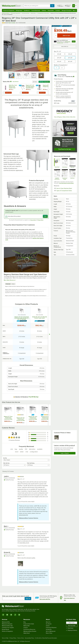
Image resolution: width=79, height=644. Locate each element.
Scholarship (49, 629)
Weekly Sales (27, 626)
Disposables (51, 10)
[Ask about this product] (26, 216)
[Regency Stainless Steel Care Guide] (65, 174)
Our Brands (49, 624)
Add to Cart (8, 93)
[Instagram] (3, 615)
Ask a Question (44, 82)
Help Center (72, 623)
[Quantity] (56, 35)
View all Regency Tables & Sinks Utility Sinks (65, 117)
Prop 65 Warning (33, 397)
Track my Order (72, 626)
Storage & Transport (67, 10)
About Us (48, 622)
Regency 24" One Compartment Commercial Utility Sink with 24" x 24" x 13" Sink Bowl (22, 318)
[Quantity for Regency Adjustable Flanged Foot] (38, 93)
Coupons (26, 628)
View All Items (16, 82)
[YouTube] (7, 615)
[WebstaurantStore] (21, 606)
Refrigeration (19, 10)
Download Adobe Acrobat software (66, 183)
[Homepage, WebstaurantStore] (11, 6)
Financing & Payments (51, 628)
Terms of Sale (5, 638)
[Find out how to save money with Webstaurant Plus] (20, 86)
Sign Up (28, 599)
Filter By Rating (31, 463)
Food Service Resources (29, 629)
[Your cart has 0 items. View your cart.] (75, 6)
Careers (48, 626)
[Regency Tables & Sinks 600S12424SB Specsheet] (57, 163)
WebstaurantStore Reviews (30, 631)
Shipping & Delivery (72, 630)
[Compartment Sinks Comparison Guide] (72, 174)
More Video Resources (9, 280)
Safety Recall (27, 633)
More (75, 10)
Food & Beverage (36, 10)
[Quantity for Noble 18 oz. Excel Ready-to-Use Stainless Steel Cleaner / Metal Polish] (4, 93)
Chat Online (70, 628)
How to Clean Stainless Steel (66, 188)
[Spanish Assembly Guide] (57, 174)
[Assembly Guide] (65, 163)
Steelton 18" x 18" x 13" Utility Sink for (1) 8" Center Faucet (40, 317)
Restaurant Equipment (9, 10)
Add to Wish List (65, 46)
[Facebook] (11, 615)
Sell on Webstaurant (51, 631)
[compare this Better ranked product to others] (73, 101)
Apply (74, 42)
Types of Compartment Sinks (66, 191)
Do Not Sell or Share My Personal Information (46, 638)
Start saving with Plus (45, 599)
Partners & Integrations (7, 631)
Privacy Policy (41, 220)
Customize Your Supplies (8, 628)
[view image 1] (56, 437)
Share (35, 82)
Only (55, 28)
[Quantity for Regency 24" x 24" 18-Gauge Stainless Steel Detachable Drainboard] (21, 93)
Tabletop (44, 10)
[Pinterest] (19, 615)
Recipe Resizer (6, 629)
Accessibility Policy (30, 638)
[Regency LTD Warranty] (72, 163)
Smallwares (27, 10)
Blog (25, 622)
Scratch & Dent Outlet (29, 624)
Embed (13, 284)
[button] (12, 75)
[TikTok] (15, 615)
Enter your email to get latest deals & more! (16, 596)
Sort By (5, 458)
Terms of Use (33, 220)
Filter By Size (6, 463)
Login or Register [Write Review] (65, 453)
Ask (45, 216)
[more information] (74, 77)
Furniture (58, 10)
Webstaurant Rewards (7, 624)
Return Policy (49, 633)
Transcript (8, 284)
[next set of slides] (50, 89)
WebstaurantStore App (7, 626)
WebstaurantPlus (6, 622)
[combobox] (37, 6)
